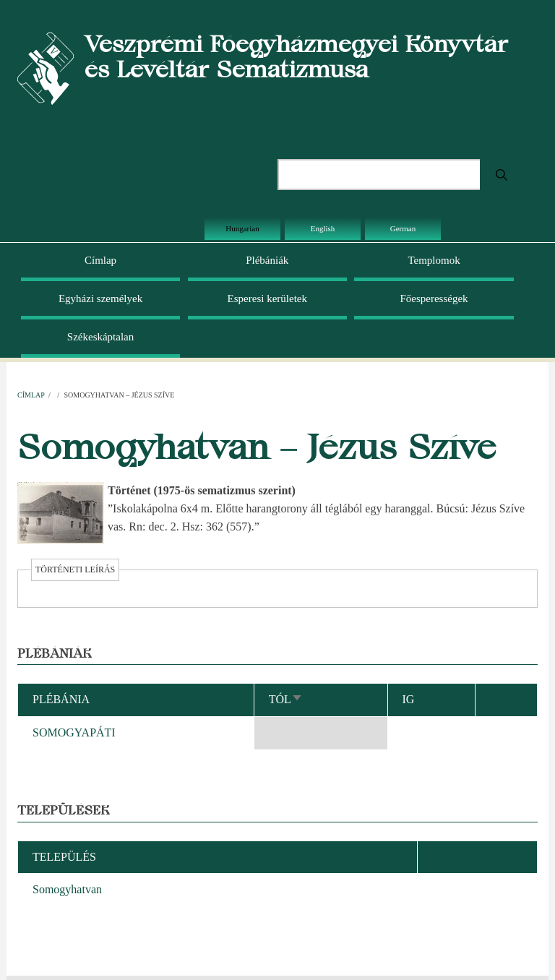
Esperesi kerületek (267, 298)
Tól (286, 699)
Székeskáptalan (100, 337)
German (403, 228)
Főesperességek (434, 298)
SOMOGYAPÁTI (74, 732)
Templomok (434, 260)
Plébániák (267, 260)
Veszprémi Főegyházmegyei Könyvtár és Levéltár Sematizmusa (296, 56)
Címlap (100, 260)
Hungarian (242, 228)
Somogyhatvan (67, 889)
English (323, 228)
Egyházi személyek (100, 298)
